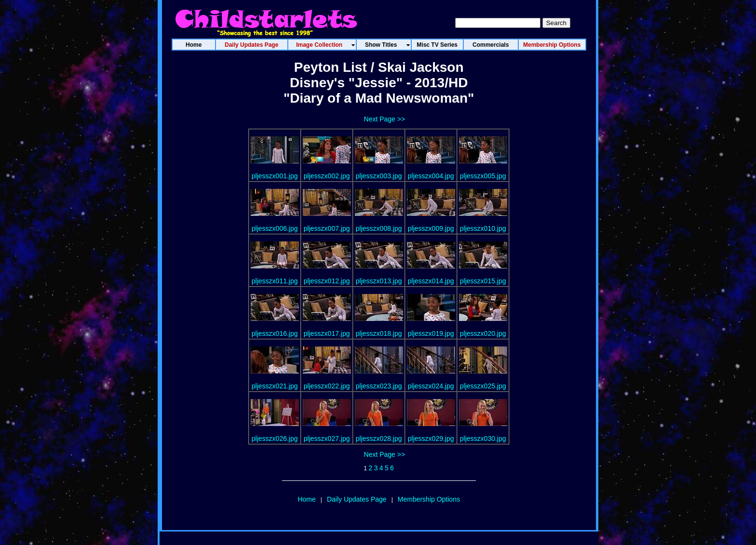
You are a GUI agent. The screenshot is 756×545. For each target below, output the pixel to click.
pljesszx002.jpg (327, 176)
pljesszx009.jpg (431, 228)
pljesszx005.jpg (483, 176)
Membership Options (429, 499)
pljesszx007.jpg (327, 228)
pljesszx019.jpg (431, 333)
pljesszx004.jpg (431, 176)
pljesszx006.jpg (275, 228)
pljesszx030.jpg (483, 439)
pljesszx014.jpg (431, 281)
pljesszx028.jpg (379, 439)
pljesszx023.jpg (379, 386)
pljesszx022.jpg (327, 386)
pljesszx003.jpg (379, 176)
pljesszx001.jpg (275, 176)
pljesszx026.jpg (275, 439)
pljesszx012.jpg (327, 281)
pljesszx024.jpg (431, 386)
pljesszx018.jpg (379, 333)
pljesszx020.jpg (483, 333)
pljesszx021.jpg (275, 386)
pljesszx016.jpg (275, 333)
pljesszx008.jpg (379, 228)
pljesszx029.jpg (431, 439)
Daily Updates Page (357, 499)
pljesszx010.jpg (483, 228)
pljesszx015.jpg (483, 281)
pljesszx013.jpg (379, 281)
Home (306, 499)
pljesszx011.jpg (275, 281)
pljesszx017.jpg (327, 333)
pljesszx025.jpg (483, 386)
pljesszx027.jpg (327, 439)
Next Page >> (385, 119)
